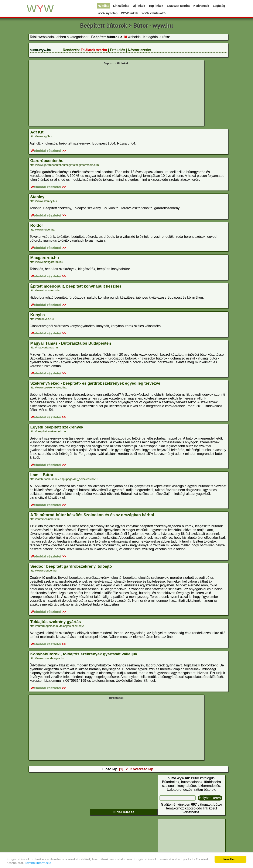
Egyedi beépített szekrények (57, 427)
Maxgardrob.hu (45, 258)
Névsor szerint (140, 50)
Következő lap (142, 769)
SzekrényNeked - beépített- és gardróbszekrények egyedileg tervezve (95, 383)
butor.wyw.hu (41, 50)
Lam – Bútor (42, 475)
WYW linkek (129, 13)
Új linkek (139, 6)
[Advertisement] (116, 95)
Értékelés (118, 50)
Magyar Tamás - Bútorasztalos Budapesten (71, 343)
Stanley (37, 197)
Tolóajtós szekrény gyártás (56, 622)
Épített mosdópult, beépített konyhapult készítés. (76, 286)
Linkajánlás (121, 6)
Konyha (38, 315)
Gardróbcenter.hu (47, 161)
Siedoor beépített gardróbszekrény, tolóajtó (71, 566)
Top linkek (156, 6)
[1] (121, 769)
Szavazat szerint (178, 6)
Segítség (219, 6)
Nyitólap (104, 6)
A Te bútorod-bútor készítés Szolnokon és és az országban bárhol (92, 515)
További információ (38, 863)
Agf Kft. (37, 132)
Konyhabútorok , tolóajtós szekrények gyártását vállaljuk (84, 654)
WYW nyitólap (108, 13)
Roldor (37, 225)
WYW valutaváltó (153, 13)
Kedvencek (201, 6)
